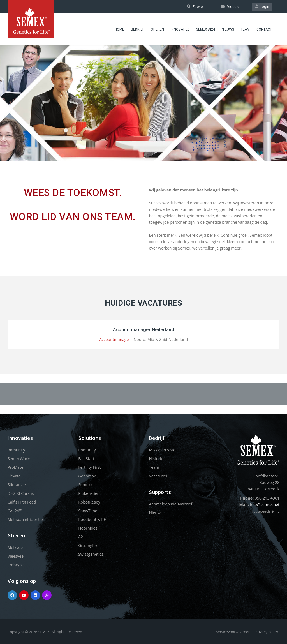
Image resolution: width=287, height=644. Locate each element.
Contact (264, 29)
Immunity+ (18, 450)
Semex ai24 (206, 29)
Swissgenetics (91, 554)
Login (262, 7)
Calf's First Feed (22, 502)
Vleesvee (16, 556)
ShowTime (88, 511)
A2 (81, 537)
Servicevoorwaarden (233, 632)
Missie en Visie (162, 450)
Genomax (87, 476)
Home (119, 29)
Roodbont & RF (92, 519)
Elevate (14, 476)
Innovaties (180, 29)
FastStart (86, 459)
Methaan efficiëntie (25, 519)
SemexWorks (19, 459)
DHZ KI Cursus (21, 493)
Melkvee (15, 547)
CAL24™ (15, 511)
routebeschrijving (266, 511)
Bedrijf (137, 29)
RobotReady (89, 502)
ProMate (15, 467)
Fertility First (89, 467)
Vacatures (158, 476)
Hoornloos (88, 528)
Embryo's (16, 565)
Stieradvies (18, 485)
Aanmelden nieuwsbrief (171, 504)
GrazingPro (88, 545)
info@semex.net (265, 505)
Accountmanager (115, 339)
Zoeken (196, 7)
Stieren (157, 29)
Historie (156, 459)
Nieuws (228, 29)
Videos (230, 7)
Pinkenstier (88, 493)
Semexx (85, 485)
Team (245, 29)
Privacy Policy (267, 632)
